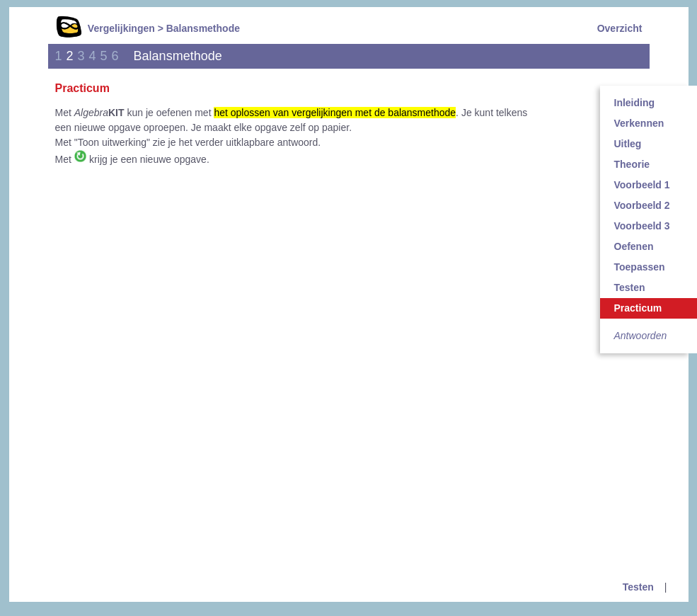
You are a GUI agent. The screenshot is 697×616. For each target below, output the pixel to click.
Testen (638, 587)
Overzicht (620, 28)
